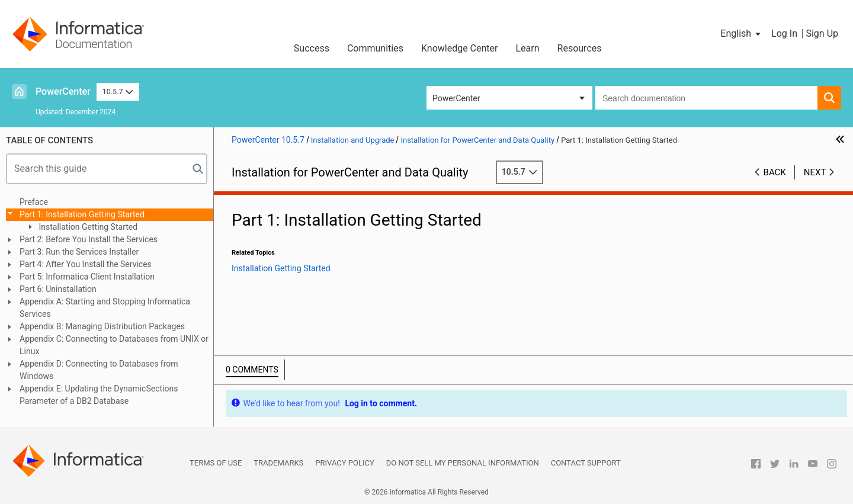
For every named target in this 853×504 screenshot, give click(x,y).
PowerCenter (63, 92)
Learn (528, 48)
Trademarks (278, 463)
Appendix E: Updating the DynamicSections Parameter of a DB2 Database (99, 395)
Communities (375, 48)
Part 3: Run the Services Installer (79, 252)
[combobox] (706, 98)
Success (312, 48)
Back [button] (775, 172)
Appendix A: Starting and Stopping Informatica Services (105, 308)
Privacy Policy (344, 463)
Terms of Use (216, 463)
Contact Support (586, 463)
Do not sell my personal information (463, 463)
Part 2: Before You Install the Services (89, 239)
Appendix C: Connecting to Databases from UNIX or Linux (114, 345)
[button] (741, 34)
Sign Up (822, 33)
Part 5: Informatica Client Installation (87, 277)
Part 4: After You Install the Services (86, 264)
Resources (580, 48)
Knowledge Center (460, 48)
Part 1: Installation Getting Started (82, 214)
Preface (34, 202)
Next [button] (815, 172)
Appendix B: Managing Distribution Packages (102, 326)
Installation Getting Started (87, 227)
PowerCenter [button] (456, 98)
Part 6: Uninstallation (58, 289)
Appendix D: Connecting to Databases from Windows (99, 370)
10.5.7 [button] (118, 92)
